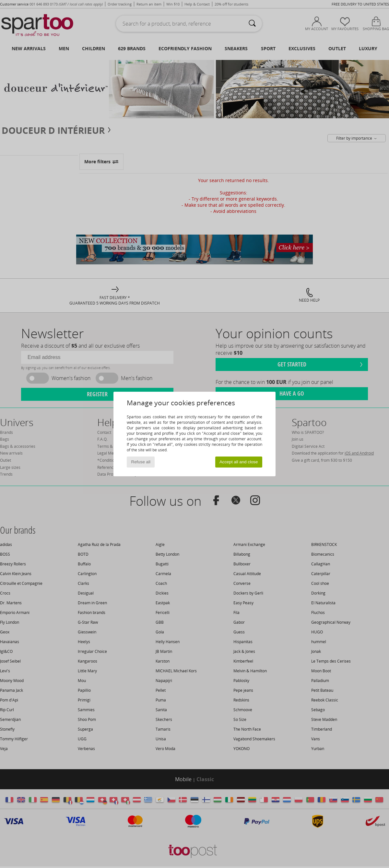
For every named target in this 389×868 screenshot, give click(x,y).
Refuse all (141, 462)
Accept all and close (239, 462)
